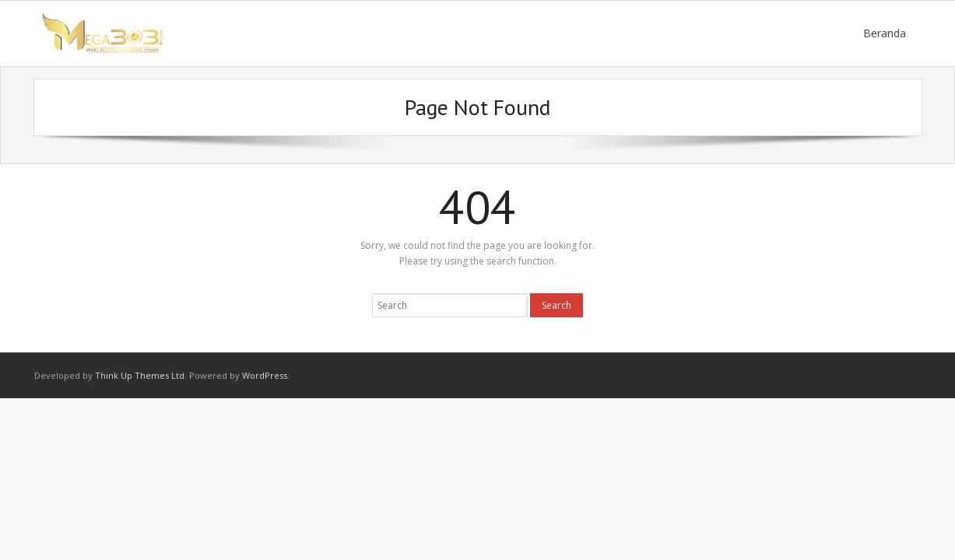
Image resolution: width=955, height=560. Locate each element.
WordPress (265, 375)
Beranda (885, 33)
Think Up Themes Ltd (140, 375)
